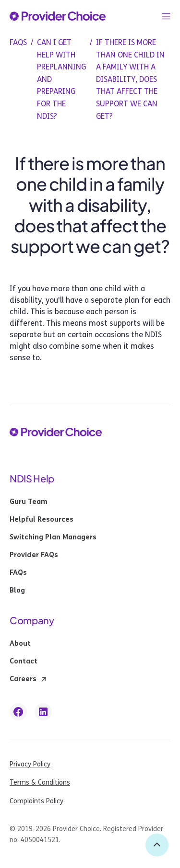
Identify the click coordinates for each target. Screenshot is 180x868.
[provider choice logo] (58, 16)
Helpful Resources (42, 520)
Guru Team (29, 502)
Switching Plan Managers (53, 537)
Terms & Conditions (40, 782)
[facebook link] (18, 712)
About (20, 644)
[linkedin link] (43, 712)
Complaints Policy (36, 801)
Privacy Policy (30, 764)
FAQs (18, 573)
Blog (17, 591)
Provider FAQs (34, 555)
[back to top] (157, 845)
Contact (24, 662)
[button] (166, 16)
